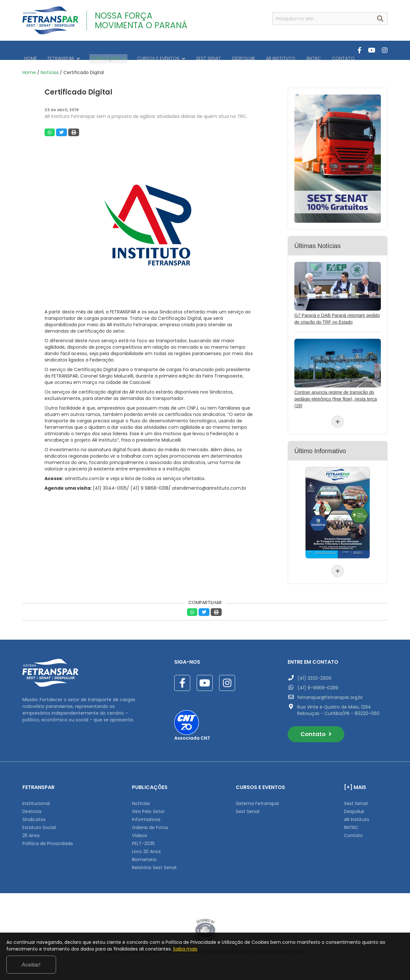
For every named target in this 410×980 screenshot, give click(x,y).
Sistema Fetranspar (258, 800)
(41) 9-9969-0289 (318, 684)
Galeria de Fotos (150, 824)
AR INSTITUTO (261, 50)
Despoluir (354, 808)
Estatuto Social (39, 824)
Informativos (146, 816)
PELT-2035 (143, 840)
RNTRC (291, 50)
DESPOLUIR (227, 50)
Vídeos (139, 832)
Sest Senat (248, 808)
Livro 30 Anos (146, 848)
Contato (316, 731)
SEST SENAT (195, 50)
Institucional (36, 800)
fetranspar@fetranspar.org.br (330, 694)
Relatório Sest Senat (154, 864)
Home (29, 69)
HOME (29, 50)
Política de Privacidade (48, 840)
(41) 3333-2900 (314, 675)
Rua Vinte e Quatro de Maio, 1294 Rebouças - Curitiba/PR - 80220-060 (338, 707)
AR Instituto (357, 816)
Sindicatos (34, 816)
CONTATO (318, 50)
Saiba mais (246, 965)
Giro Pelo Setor (148, 808)
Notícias (50, 69)
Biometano (144, 856)
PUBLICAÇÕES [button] (101, 50)
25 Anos (31, 832)
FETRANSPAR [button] (59, 50)
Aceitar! (377, 964)
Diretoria (32, 808)
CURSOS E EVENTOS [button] (151, 50)
